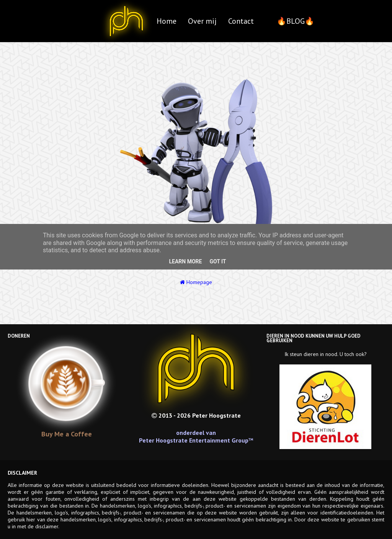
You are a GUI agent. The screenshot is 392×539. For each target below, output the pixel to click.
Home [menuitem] (167, 21)
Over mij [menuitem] (202, 21)
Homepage (196, 282)
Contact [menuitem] (241, 21)
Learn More (185, 261)
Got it (218, 261)
